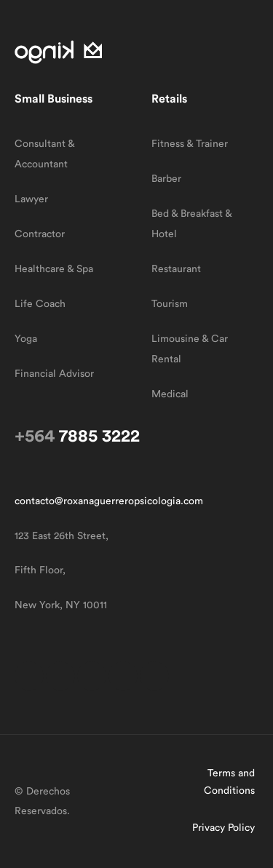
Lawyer (31, 199)
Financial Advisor (54, 374)
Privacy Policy (223, 828)
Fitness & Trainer (190, 144)
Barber (166, 179)
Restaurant (176, 269)
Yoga (26, 339)
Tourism (170, 304)
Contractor (40, 234)
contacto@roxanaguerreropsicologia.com (109, 501)
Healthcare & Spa (54, 269)
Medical (170, 394)
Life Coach (40, 304)
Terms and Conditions (229, 782)
